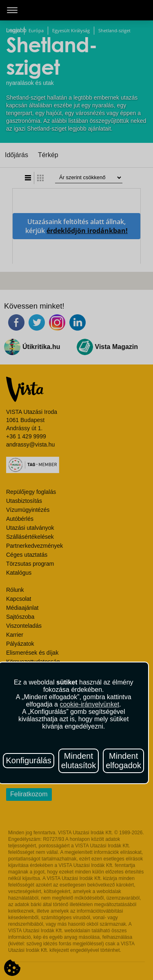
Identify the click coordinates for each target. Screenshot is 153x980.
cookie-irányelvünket (89, 704)
